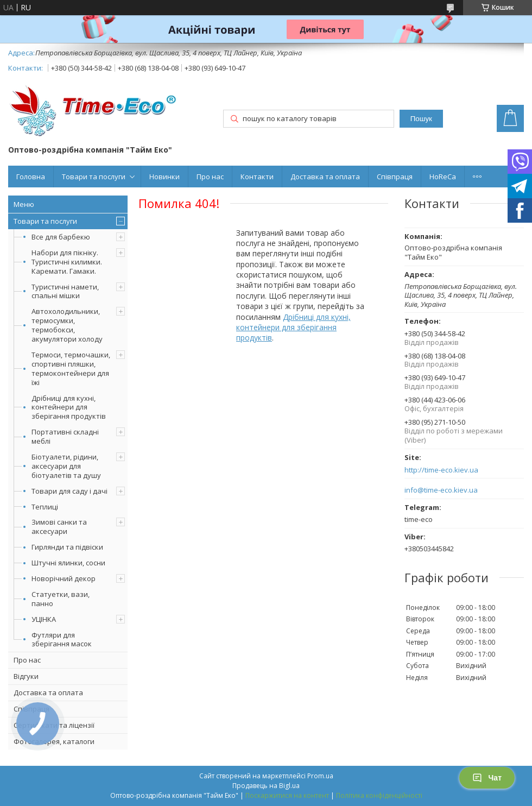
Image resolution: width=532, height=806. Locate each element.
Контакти (257, 177)
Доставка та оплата (325, 177)
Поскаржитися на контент (287, 795)
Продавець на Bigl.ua (266, 786)
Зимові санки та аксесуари (59, 527)
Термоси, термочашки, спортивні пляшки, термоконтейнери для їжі (71, 369)
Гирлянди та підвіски (67, 547)
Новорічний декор (64, 578)
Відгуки (26, 676)
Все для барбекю (61, 237)
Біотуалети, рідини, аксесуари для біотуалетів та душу (66, 466)
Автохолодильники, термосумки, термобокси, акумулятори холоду (67, 325)
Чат (487, 778)
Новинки (164, 177)
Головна (31, 177)
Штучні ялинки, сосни (68, 563)
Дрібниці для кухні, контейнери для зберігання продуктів (69, 407)
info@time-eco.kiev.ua (441, 490)
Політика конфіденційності (379, 795)
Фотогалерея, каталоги (54, 741)
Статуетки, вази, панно (61, 599)
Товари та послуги (94, 177)
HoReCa (443, 177)
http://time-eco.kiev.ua (441, 470)
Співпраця (395, 177)
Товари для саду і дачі (69, 491)
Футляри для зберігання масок (62, 640)
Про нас (210, 177)
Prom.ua (320, 776)
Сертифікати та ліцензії (54, 725)
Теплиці (45, 507)
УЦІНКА (44, 619)
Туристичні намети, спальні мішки (65, 291)
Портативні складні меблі (65, 436)
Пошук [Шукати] (421, 119)
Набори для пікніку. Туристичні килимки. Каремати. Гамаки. (67, 262)
